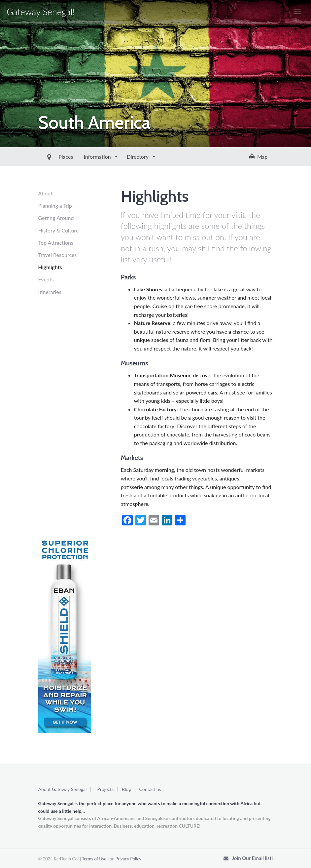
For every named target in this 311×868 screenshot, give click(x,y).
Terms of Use (94, 859)
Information (83, 157)
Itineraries (50, 292)
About (46, 193)
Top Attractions (56, 243)
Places (51, 157)
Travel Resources (58, 255)
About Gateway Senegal (63, 789)
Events (46, 279)
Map (259, 157)
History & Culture (59, 230)
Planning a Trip (55, 206)
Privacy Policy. (129, 859)
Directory (123, 157)
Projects (106, 789)
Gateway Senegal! (41, 12)
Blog (126, 789)
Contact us (150, 789)
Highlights (50, 267)
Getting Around (56, 218)
